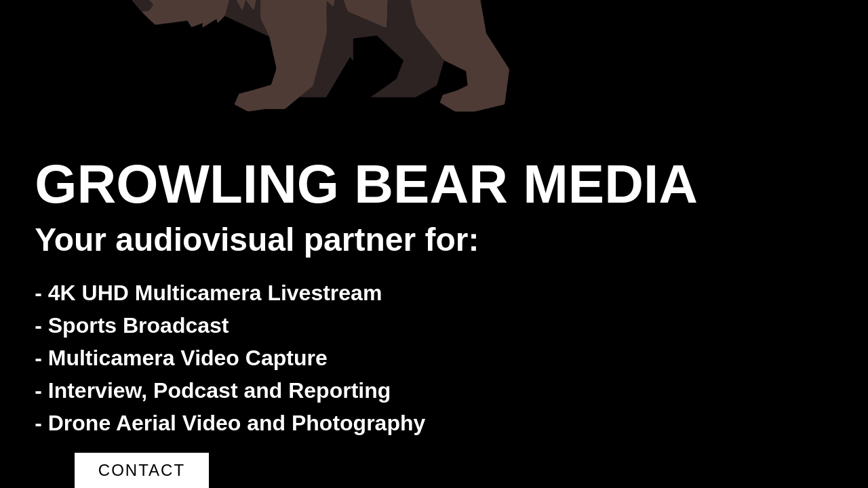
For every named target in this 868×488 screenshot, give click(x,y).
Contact (142, 470)
